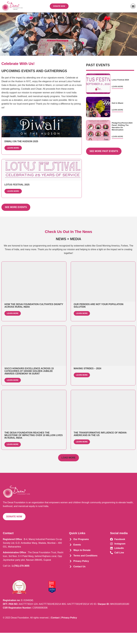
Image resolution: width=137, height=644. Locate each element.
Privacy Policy (69, 629)
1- (20, 577)
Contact (55, 629)
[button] (133, 6)
